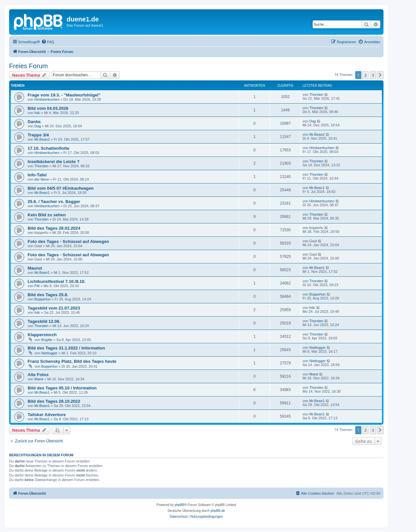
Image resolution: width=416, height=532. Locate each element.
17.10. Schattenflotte (48, 148)
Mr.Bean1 (42, 193)
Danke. (35, 122)
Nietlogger (49, 353)
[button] (380, 75)
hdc (37, 113)
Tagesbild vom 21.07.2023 (54, 308)
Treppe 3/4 (38, 135)
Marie (39, 379)
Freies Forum (28, 66)
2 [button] (365, 75)
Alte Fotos (38, 375)
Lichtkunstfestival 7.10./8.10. (57, 281)
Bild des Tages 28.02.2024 (54, 228)
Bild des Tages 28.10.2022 (54, 401)
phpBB (179, 505)
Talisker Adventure (47, 415)
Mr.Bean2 (42, 139)
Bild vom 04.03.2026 (48, 108)
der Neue (42, 179)
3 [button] (373, 75)
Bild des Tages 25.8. (48, 295)
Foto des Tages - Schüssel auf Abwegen (68, 241)
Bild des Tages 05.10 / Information (62, 388)
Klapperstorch (42, 335)
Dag (38, 126)
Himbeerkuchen (47, 99)
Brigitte (47, 340)
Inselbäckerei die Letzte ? (54, 162)
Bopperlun (43, 299)
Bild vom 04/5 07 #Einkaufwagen (61, 188)
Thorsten (316, 95)
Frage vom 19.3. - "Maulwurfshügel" (64, 95)
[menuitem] (48, 42)
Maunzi (35, 268)
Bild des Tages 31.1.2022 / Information (66, 348)
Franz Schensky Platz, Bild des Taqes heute (72, 361)
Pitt (37, 286)
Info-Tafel (37, 175)
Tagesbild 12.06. (44, 321)
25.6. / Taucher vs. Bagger (54, 202)
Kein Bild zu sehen (47, 215)
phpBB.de (218, 511)
